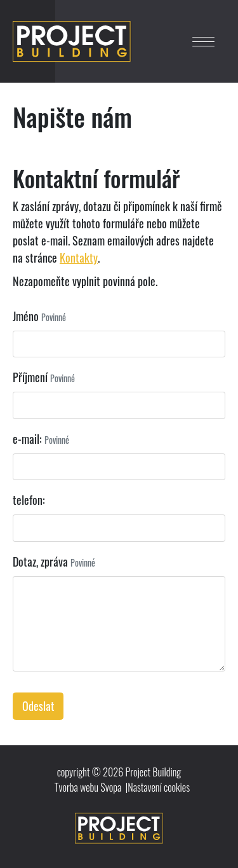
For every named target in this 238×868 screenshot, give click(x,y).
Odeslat (38, 706)
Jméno (26, 316)
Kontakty (79, 258)
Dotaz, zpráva (40, 561)
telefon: (29, 500)
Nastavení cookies (159, 787)
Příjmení (30, 377)
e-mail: (27, 439)
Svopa (111, 787)
